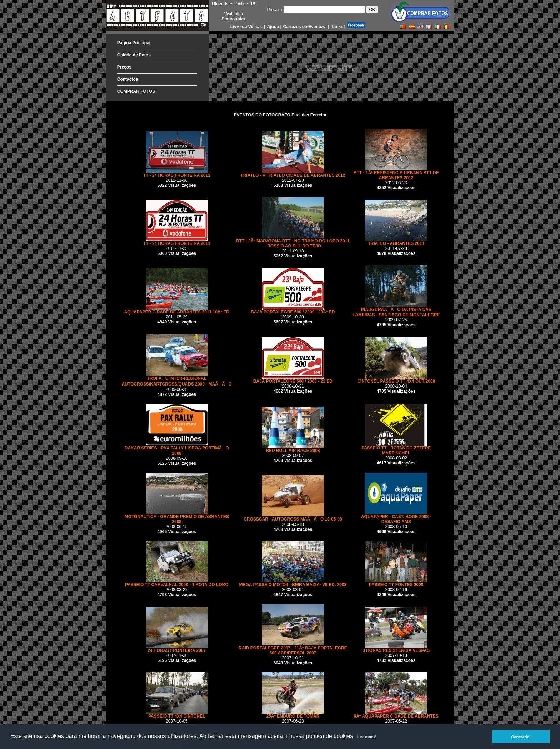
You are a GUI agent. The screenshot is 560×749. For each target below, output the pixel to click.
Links (337, 27)
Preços (124, 67)
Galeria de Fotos (134, 55)
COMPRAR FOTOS (136, 91)
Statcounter (233, 19)
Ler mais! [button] (367, 737)
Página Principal (134, 43)
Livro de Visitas (247, 27)
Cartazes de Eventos (303, 27)
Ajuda (272, 27)
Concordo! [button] (521, 737)
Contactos (128, 79)
